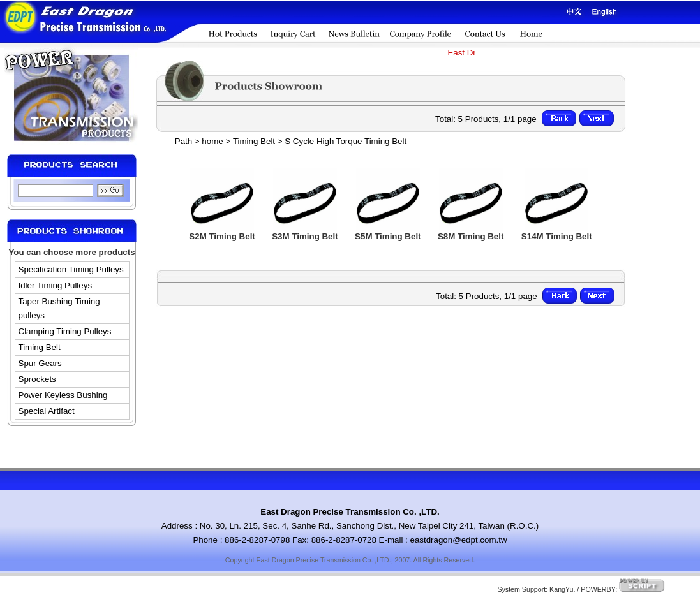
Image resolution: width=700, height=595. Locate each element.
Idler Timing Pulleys (56, 285)
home (212, 141)
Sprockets (37, 379)
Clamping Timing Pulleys (65, 331)
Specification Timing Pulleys (71, 269)
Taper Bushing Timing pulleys (59, 308)
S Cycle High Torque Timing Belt (346, 141)
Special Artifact (47, 411)
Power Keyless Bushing (63, 395)
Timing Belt (40, 347)
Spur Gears (40, 363)
